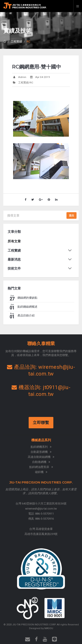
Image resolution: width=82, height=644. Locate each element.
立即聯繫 (41, 423)
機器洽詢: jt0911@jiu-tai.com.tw (41, 391)
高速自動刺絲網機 (41, 457)
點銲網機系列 (41, 447)
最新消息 (14, 259)
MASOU (49, 628)
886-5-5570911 (44, 514)
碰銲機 (41, 472)
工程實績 (16, 41)
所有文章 (14, 241)
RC (28, 41)
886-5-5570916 (44, 519)
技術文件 (14, 268)
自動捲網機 (41, 462)
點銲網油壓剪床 (41, 467)
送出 (72, 215)
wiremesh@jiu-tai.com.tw (41, 509)
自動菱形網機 (41, 452)
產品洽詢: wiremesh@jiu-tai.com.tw (41, 370)
